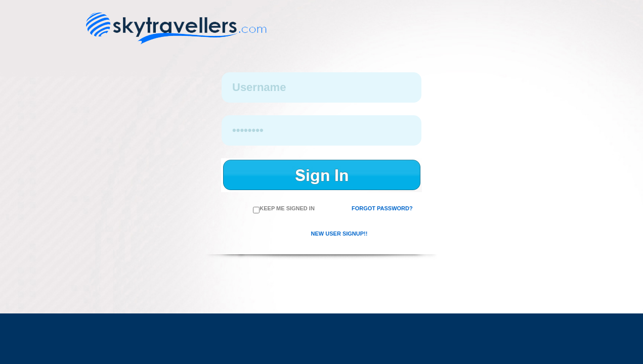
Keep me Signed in (284, 208)
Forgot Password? (382, 208)
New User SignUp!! (339, 234)
